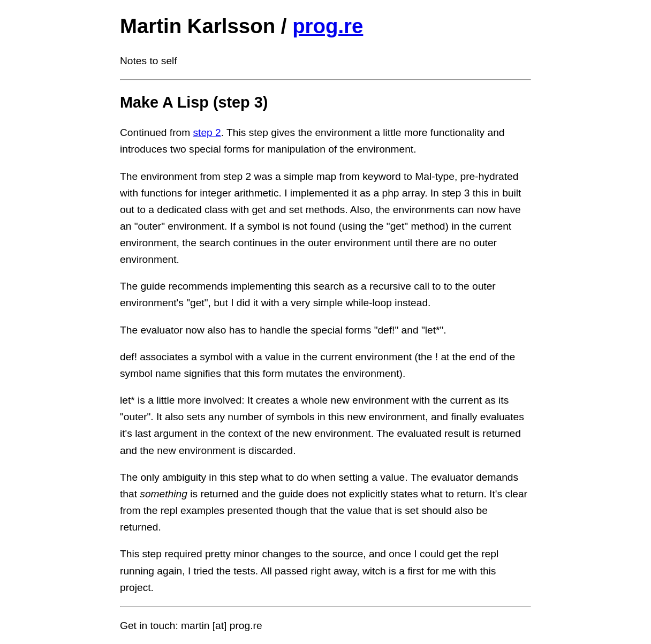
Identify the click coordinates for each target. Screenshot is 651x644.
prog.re (328, 26)
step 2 (207, 132)
